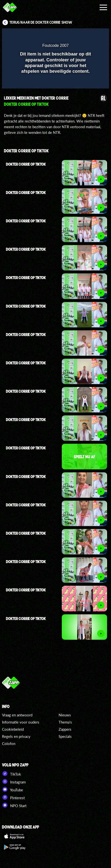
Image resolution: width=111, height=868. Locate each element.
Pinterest (13, 797)
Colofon (9, 744)
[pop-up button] (83, 35)
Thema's (65, 722)
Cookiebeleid (13, 729)
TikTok (11, 774)
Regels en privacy (16, 736)
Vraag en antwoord (17, 715)
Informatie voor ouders (21, 722)
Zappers (65, 729)
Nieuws (65, 715)
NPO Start (14, 805)
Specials (65, 736)
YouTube (12, 789)
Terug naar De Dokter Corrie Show (41, 22)
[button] (92, 35)
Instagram (14, 781)
